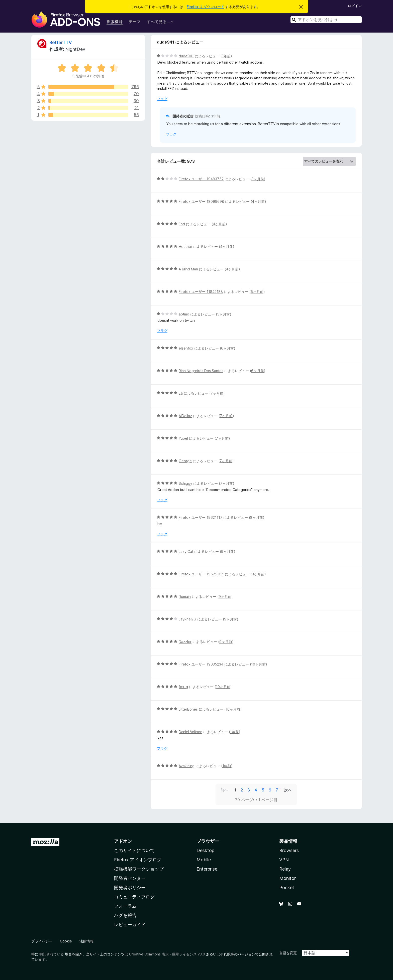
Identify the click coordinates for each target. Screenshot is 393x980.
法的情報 (86, 941)
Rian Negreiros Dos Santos (201, 371)
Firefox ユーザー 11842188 (201, 292)
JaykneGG (187, 619)
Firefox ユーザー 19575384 (201, 574)
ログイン (355, 6)
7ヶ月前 (217, 393)
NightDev (75, 49)
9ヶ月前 (227, 551)
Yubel (183, 438)
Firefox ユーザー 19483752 (201, 179)
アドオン (123, 841)
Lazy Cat (186, 551)
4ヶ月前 (258, 201)
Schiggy (185, 483)
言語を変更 (288, 953)
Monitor (287, 878)
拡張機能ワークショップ (139, 869)
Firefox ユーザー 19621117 (201, 517)
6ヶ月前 (227, 348)
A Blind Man (188, 269)
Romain (185, 597)
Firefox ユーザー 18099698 (201, 201)
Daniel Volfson (190, 732)
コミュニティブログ (134, 897)
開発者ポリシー (130, 887)
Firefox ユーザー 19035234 (201, 664)
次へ (288, 790)
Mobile (204, 860)
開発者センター (130, 878)
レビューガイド (130, 925)
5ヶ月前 (257, 292)
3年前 (226, 56)
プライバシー (42, 941)
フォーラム (125, 906)
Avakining (187, 766)
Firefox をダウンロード (206, 7)
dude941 (186, 56)
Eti (181, 393)
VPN (284, 860)
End (182, 224)
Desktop (205, 850)
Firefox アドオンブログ (138, 860)
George (185, 461)
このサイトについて (134, 850)
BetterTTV (61, 42)
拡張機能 (115, 22)
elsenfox (186, 348)
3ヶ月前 (258, 179)
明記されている (52, 954)
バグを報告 (125, 915)
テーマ (135, 22)
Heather (185, 247)
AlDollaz (185, 416)
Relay (285, 869)
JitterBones (188, 709)
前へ (224, 790)
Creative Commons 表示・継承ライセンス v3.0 (167, 954)
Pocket (287, 887)
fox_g (183, 687)
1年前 (234, 732)
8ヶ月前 (257, 517)
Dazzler (185, 642)
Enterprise (207, 869)
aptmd (184, 314)
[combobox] (326, 20)
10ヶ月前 (258, 664)
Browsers (289, 850)
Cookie (66, 941)
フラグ (162, 99)
